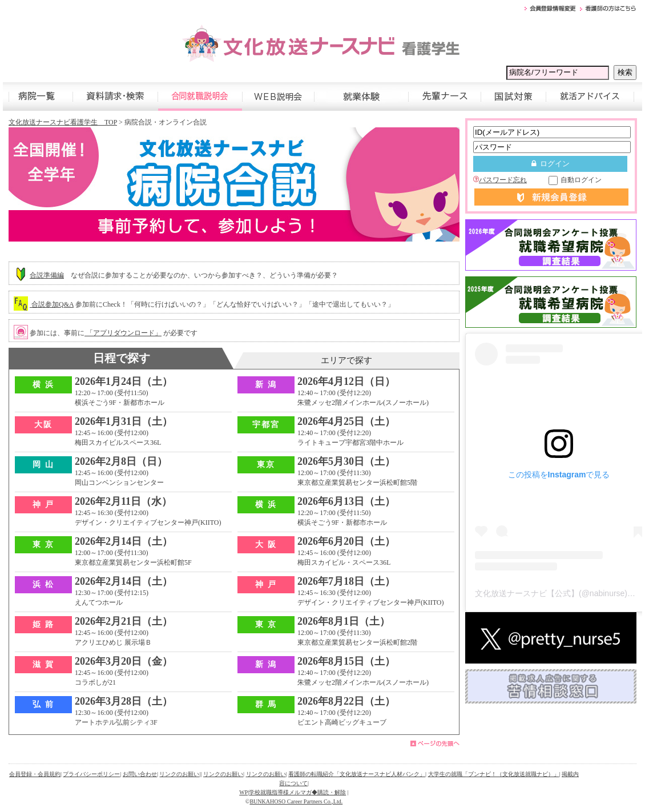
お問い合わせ (140, 774)
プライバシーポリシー (91, 774)
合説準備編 (47, 275)
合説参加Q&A (52, 304)
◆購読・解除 (329, 792)
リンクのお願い (179, 774)
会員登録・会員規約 (35, 774)
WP (243, 792)
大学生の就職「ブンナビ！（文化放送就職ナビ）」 (494, 774)
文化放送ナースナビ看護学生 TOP (63, 122)
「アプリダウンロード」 (123, 333)
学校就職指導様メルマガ (280, 792)
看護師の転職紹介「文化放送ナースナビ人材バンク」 (357, 774)
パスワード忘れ (500, 180)
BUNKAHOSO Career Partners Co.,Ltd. (296, 801)
